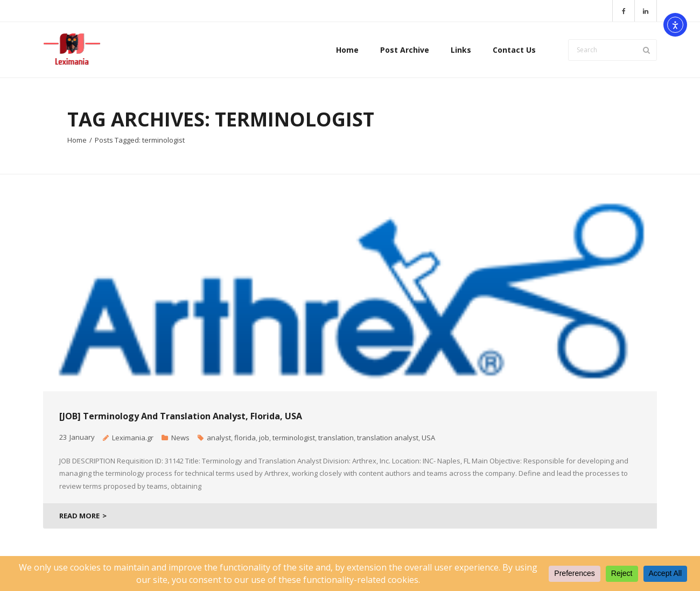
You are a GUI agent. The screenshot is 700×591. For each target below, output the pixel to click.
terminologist (294, 438)
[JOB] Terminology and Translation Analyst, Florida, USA (181, 416)
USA (428, 438)
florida (245, 438)
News (180, 438)
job (264, 438)
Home (77, 140)
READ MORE (79, 516)
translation (336, 438)
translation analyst (388, 438)
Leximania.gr (133, 438)
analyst (219, 438)
